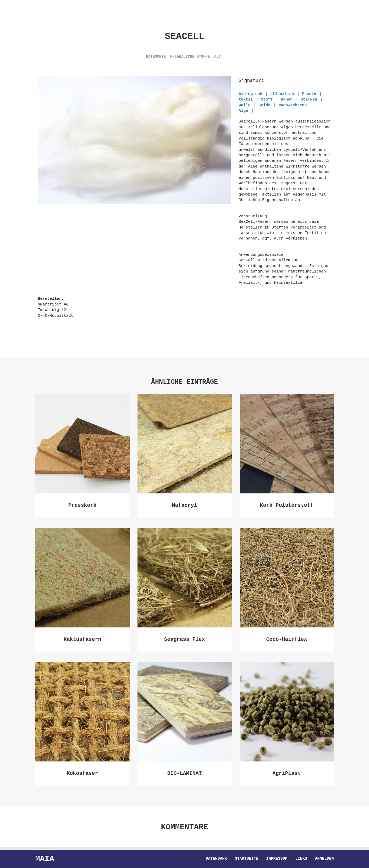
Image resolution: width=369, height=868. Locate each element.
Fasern (309, 94)
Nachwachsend (293, 105)
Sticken (309, 99)
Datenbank (216, 859)
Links (301, 859)
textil (246, 99)
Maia (45, 859)
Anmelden (324, 859)
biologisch (250, 94)
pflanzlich (282, 94)
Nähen (287, 99)
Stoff (267, 99)
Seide (264, 105)
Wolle (244, 105)
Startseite (246, 859)
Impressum (277, 859)
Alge (243, 111)
